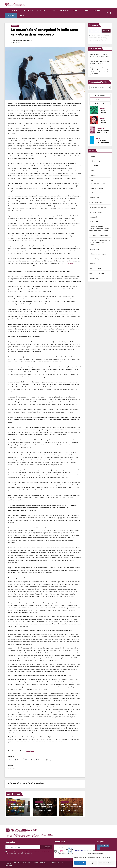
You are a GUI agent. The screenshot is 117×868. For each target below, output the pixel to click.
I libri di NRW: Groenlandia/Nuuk (103, 142)
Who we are (94, 278)
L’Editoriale (28, 11)
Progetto (93, 264)
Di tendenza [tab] (100, 103)
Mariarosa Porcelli (96, 212)
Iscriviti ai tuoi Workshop (99, 235)
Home (92, 171)
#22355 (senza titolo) (97, 183)
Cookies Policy (95, 161)
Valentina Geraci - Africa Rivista (23, 40)
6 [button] (66, 854)
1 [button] (58, 854)
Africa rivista (15, 26)
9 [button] (71, 854)
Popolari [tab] (100, 99)
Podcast (77, 11)
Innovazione (65, 11)
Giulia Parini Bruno (96, 203)
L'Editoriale (100, 128)
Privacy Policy (94, 259)
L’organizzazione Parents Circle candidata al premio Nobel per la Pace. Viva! (99, 70)
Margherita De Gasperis (98, 207)
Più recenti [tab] (100, 96)
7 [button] (68, 854)
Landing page (94, 249)
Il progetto (93, 175)
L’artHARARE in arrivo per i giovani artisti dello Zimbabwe (18, 807)
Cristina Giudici (95, 193)
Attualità (41, 11)
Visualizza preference (106, 863)
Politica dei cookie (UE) (98, 254)
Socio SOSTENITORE (97, 273)
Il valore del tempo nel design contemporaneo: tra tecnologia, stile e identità (99, 229)
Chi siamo (15, 11)
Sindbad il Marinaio (96, 222)
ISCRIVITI (106, 31)
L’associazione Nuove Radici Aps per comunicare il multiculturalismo (100, 242)
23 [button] (72, 857)
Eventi (87, 11)
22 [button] (71, 857)
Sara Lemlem (94, 217)
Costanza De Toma (96, 188)
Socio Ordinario (95, 268)
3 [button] (62, 854)
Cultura (52, 11)
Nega (92, 863)
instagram (30, 751)
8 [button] (70, 854)
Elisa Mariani (94, 198)
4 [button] (63, 854)
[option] (61, 850)
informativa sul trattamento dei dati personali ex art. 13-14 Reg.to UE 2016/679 (99, 39)
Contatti (22, 15)
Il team (92, 180)
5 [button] (65, 854)
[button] (107, 13)
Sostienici (11, 15)
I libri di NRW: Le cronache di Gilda (104, 123)
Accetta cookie (80, 863)
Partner (97, 11)
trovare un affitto (72, 263)
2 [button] (60, 854)
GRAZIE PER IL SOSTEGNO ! (100, 166)
